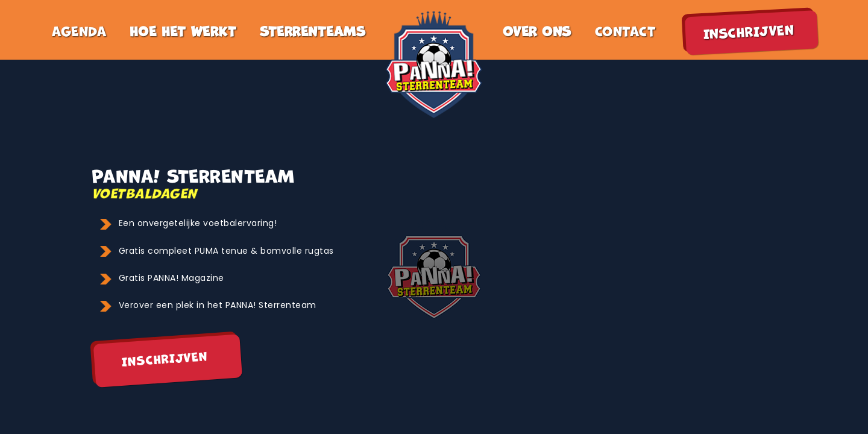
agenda (79, 30)
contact (626, 30)
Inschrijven (165, 358)
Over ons (537, 30)
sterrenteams (313, 30)
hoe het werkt (183, 30)
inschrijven (749, 30)
